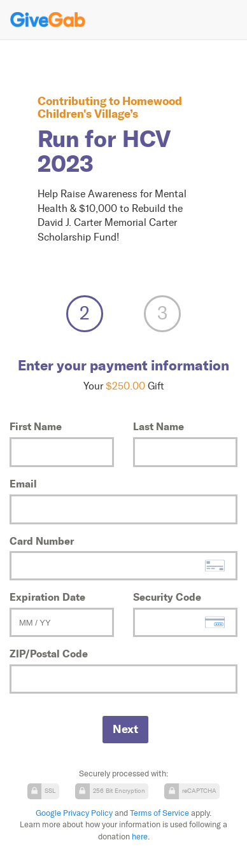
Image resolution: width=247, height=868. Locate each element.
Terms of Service (159, 813)
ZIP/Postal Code (49, 654)
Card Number (42, 541)
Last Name (159, 426)
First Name (36, 426)
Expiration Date (47, 597)
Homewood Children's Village (110, 107)
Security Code (167, 597)
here (140, 836)
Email (23, 484)
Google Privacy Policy (74, 813)
